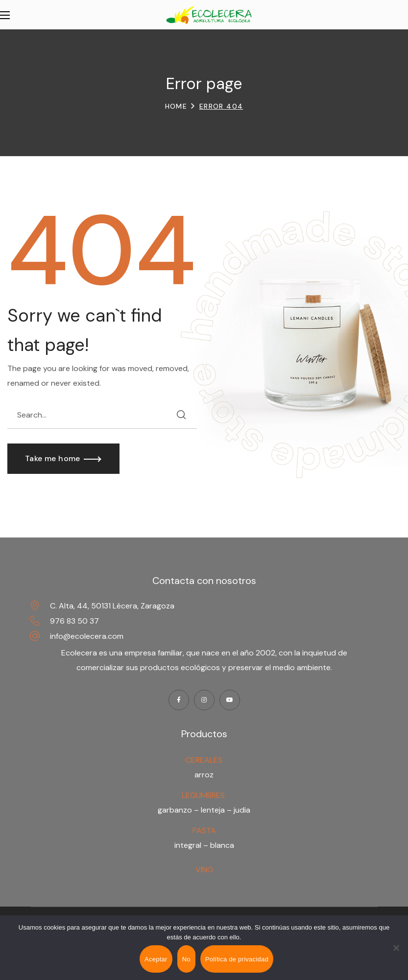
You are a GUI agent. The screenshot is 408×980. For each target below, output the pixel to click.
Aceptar (156, 959)
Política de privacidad (237, 959)
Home (176, 106)
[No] (396, 948)
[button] (63, 459)
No (186, 959)
